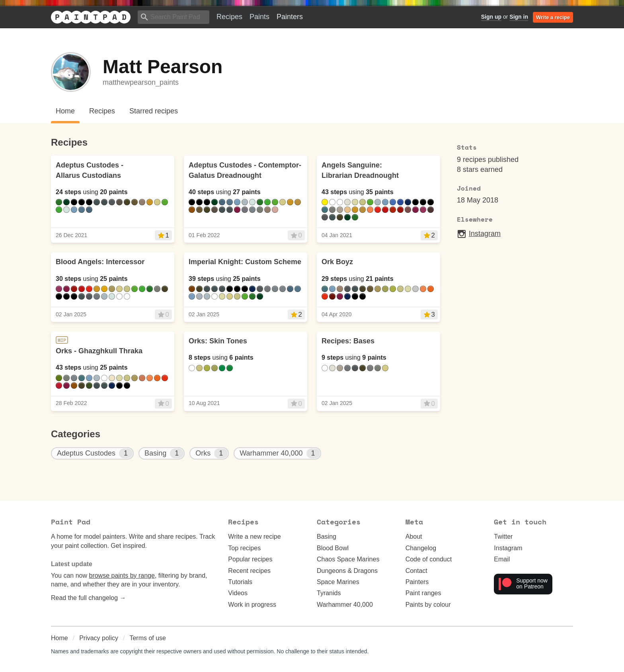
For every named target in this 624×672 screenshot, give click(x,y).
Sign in (519, 17)
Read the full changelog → (89, 598)
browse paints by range (122, 576)
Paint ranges (423, 593)
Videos (238, 593)
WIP (62, 340)
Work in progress (252, 605)
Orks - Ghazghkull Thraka (99, 351)
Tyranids (329, 593)
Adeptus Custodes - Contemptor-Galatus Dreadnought (245, 170)
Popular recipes (250, 559)
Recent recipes (249, 571)
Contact (416, 571)
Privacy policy (99, 638)
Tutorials (240, 582)
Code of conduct (429, 559)
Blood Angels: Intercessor (100, 262)
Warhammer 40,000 (345, 605)
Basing (327, 537)
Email (502, 559)
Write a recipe (553, 17)
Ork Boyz (337, 262)
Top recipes (244, 548)
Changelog (421, 548)
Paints (259, 17)
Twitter (503, 537)
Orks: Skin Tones (218, 341)
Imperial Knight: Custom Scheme (245, 262)
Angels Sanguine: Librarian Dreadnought (360, 170)
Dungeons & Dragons (347, 571)
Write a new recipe (254, 537)
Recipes (229, 17)
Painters (290, 17)
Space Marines (338, 582)
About (414, 537)
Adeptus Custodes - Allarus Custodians (90, 170)
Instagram (479, 234)
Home (59, 638)
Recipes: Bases (348, 341)
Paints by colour (428, 605)
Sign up (491, 17)
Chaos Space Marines (348, 559)
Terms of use (148, 638)
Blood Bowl (333, 548)
